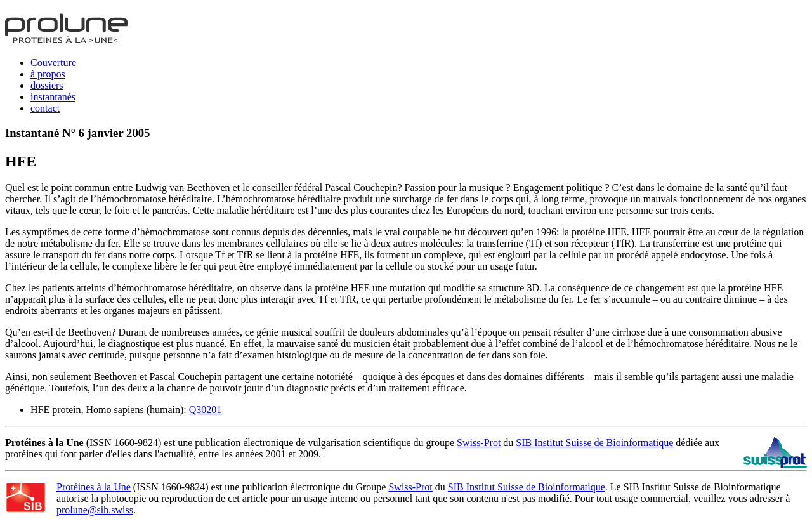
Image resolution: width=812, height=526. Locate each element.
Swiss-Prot (479, 443)
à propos (48, 74)
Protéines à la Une (94, 487)
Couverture (53, 62)
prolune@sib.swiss (95, 510)
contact (45, 108)
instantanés (53, 97)
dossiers (47, 85)
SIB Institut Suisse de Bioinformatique (594, 443)
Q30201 (206, 410)
